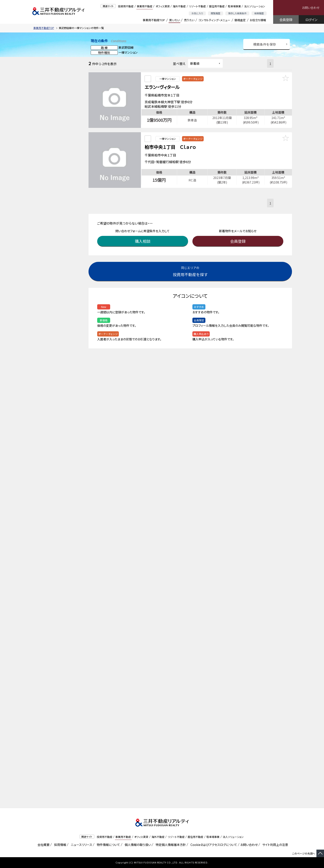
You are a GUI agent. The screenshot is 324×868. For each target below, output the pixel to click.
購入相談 (144, 235)
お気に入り (197, 13)
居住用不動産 (217, 6)
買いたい (175, 20)
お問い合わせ (311, 8)
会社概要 (43, 845)
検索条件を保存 (265, 44)
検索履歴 (259, 13)
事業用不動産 (145, 6)
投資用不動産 (126, 6)
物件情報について (108, 845)
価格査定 (240, 20)
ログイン (311, 20)
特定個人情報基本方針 (170, 845)
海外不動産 (179, 6)
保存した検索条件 (237, 13)
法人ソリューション (255, 6)
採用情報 (59, 845)
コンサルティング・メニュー (214, 20)
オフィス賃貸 (163, 6)
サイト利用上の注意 (274, 845)
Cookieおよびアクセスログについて (213, 845)
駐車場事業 (234, 6)
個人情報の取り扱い (137, 845)
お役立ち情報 (258, 20)
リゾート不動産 (197, 6)
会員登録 (286, 20)
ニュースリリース (81, 845)
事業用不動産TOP (154, 20)
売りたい (189, 20)
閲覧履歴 (216, 13)
